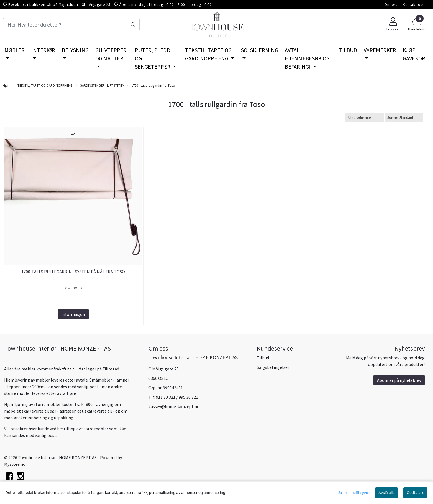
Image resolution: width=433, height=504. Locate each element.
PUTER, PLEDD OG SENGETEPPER (153, 58)
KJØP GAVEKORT (416, 54)
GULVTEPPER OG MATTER (111, 54)
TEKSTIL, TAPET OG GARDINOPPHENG (208, 54)
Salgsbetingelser (273, 367)
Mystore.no (15, 464)
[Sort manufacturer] (364, 118)
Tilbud (263, 358)
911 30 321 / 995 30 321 (177, 397)
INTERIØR (43, 50)
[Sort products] (404, 118)
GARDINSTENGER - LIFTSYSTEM (100, 85)
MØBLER (15, 50)
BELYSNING (75, 50)
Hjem (7, 85)
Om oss (391, 5)
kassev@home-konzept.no (174, 406)
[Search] (71, 25)
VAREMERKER (380, 50)
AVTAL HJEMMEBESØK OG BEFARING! (307, 58)
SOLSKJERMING (260, 50)
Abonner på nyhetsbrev (399, 380)
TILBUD (348, 50)
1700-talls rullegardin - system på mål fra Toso (73, 272)
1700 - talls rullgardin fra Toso (151, 85)
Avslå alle (386, 493)
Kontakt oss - (414, 5)
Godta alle (415, 493)
